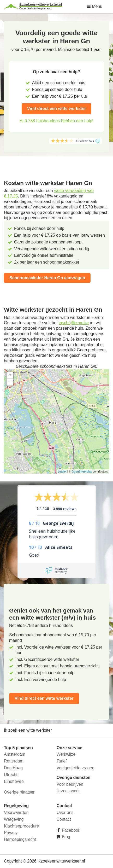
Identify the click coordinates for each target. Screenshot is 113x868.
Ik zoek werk (68, 791)
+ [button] (10, 375)
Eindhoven (14, 781)
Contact (64, 819)
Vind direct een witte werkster (57, 109)
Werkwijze (66, 754)
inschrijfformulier (74, 323)
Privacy (11, 833)
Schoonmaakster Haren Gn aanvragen (47, 278)
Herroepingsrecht (20, 839)
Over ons (65, 812)
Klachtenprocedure (21, 826)
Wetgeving (14, 819)
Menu (94, 6)
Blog (66, 837)
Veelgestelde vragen (76, 768)
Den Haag (13, 768)
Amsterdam (15, 754)
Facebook (71, 830)
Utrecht (11, 775)
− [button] (10, 382)
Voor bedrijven (70, 784)
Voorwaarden (16, 812)
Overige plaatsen (20, 792)
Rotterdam (14, 761)
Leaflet (62, 471)
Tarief (62, 761)
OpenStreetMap (82, 471)
